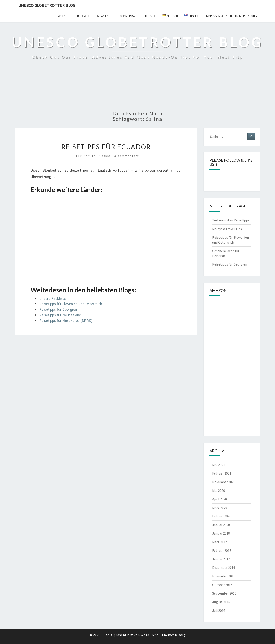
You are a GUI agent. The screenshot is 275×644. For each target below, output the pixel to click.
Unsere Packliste (53, 298)
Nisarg (180, 635)
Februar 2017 (222, 550)
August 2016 (221, 602)
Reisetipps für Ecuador (106, 147)
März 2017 (220, 542)
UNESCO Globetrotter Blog (47, 5)
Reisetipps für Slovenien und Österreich (71, 304)
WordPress (150, 635)
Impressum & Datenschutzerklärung (231, 16)
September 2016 (224, 593)
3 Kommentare (127, 156)
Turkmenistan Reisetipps (231, 220)
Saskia (105, 156)
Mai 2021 (219, 465)
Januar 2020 (221, 525)
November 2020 (224, 482)
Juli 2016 (219, 610)
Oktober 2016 (222, 585)
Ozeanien (102, 16)
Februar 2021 (222, 473)
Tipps (148, 16)
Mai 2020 (219, 490)
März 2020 (220, 508)
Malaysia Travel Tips (227, 229)
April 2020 (220, 499)
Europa (81, 16)
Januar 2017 (221, 559)
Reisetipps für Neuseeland (60, 315)
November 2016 (224, 576)
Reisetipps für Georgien (58, 309)
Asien (62, 16)
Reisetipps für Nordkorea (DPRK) (66, 320)
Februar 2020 (222, 516)
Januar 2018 (221, 533)
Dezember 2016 (224, 567)
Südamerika (127, 16)
